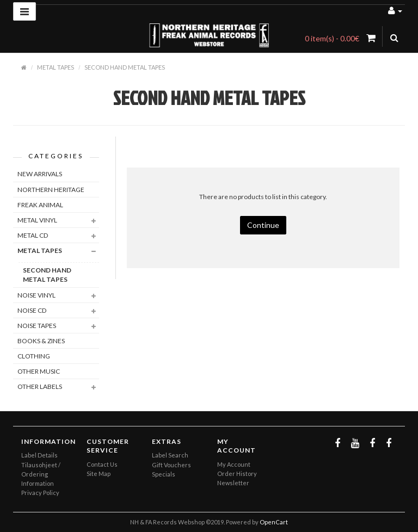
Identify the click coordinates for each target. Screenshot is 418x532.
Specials (164, 474)
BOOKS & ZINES (41, 341)
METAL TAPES (56, 67)
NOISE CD (32, 310)
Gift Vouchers (171, 465)
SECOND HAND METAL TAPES (125, 67)
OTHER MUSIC (39, 371)
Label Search (170, 455)
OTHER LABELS (40, 386)
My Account (234, 464)
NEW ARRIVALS (40, 174)
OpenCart (274, 522)
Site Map (99, 474)
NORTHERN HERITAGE (51, 190)
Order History (237, 474)
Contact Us (102, 464)
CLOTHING (34, 356)
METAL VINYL (37, 220)
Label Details (39, 455)
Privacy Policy (40, 493)
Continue (263, 225)
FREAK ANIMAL (40, 205)
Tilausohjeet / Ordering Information (41, 474)
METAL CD (33, 235)
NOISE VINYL (36, 295)
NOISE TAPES (37, 326)
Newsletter (233, 483)
